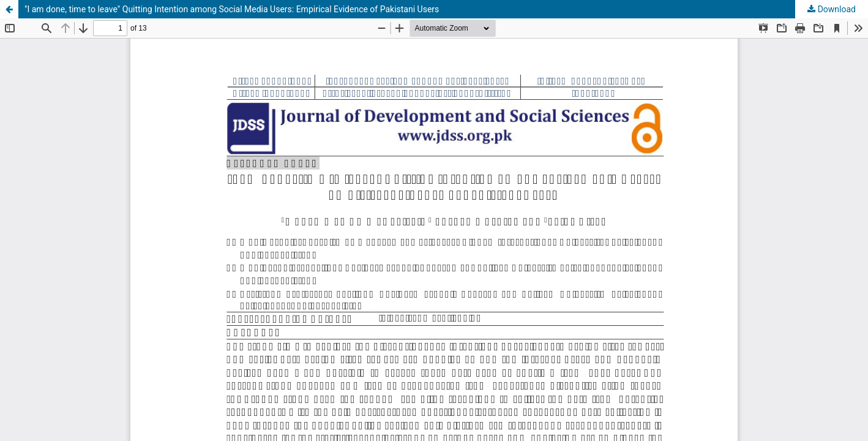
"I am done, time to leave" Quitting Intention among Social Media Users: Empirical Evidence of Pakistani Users (232, 9)
